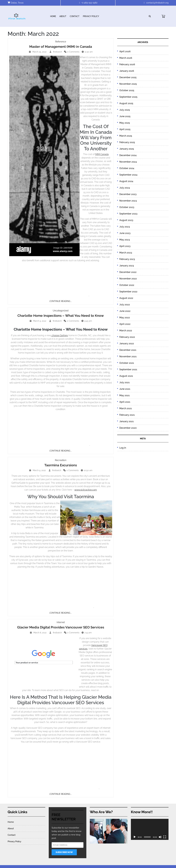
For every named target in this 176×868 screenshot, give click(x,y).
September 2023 (128, 214)
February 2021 (127, 415)
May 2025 (125, 123)
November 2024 (128, 162)
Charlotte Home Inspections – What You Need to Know (61, 316)
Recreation (61, 460)
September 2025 (128, 97)
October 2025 (127, 90)
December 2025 (128, 77)
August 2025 (126, 103)
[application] (150, 829)
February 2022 (127, 337)
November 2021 (128, 356)
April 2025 (125, 129)
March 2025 (126, 136)
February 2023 (127, 259)
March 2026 (126, 58)
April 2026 (125, 51)
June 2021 (125, 389)
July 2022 (125, 305)
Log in (123, 448)
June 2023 (125, 233)
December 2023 (128, 194)
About (63, 16)
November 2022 (128, 279)
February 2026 (127, 64)
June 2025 (125, 116)
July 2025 (125, 110)
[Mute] (160, 837)
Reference (61, 42)
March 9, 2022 (40, 321)
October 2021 (127, 363)
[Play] (135, 837)
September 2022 (128, 292)
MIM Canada (102, 154)
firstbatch (58, 52)
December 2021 (128, 350)
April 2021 (125, 402)
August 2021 (126, 376)
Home (53, 16)
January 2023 (127, 266)
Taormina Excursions (61, 465)
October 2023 (127, 207)
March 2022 (126, 331)
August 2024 (126, 181)
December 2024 (128, 155)
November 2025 (128, 84)
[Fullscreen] (165, 837)
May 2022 (125, 318)
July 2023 (125, 227)
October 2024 (127, 168)
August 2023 (126, 220)
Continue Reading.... (61, 301)
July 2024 (125, 188)
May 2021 (124, 395)
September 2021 (128, 369)
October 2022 (127, 285)
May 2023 (125, 240)
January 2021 (126, 421)
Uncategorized (61, 311)
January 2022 (127, 343)
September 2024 (128, 175)
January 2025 (127, 149)
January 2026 (127, 71)
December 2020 (128, 428)
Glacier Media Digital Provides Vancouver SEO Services (61, 627)
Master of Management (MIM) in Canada (61, 47)
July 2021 (124, 382)
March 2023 (126, 253)
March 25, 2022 (40, 52)
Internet (61, 622)
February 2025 (127, 142)
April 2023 (125, 246)
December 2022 (128, 272)
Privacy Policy (91, 16)
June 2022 (125, 311)
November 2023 (128, 201)
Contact (75, 16)
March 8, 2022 (40, 633)
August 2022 (126, 298)
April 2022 (125, 324)
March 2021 (126, 408)
